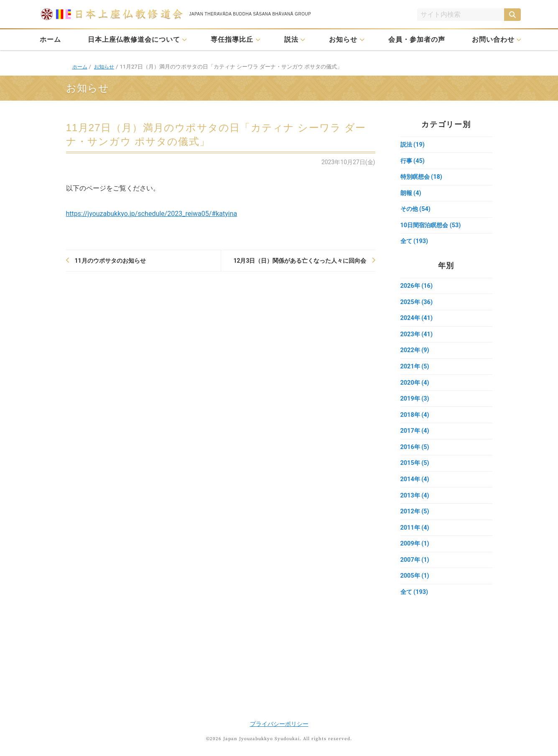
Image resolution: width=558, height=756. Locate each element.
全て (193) (415, 245)
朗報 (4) (411, 195)
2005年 (415, 591)
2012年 (415, 524)
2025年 (417, 307)
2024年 (417, 324)
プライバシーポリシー (279, 724)
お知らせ (343, 39)
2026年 (417, 290)
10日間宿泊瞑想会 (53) (433, 228)
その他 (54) (416, 212)
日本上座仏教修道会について (134, 39)
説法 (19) (413, 145)
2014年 (415, 491)
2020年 (415, 391)
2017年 (415, 441)
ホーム (50, 39)
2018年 (415, 424)
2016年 (415, 457)
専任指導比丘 (232, 39)
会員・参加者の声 (417, 39)
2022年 (415, 357)
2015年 (415, 474)
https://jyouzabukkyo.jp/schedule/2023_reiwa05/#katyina (152, 214)
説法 (291, 39)
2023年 (417, 340)
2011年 (415, 541)
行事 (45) (413, 162)
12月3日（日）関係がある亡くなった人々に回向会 (300, 261)
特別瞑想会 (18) (423, 178)
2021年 (415, 374)
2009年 (415, 558)
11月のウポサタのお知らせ (110, 261)
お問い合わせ (493, 39)
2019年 (415, 407)
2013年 (415, 507)
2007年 (415, 574)
